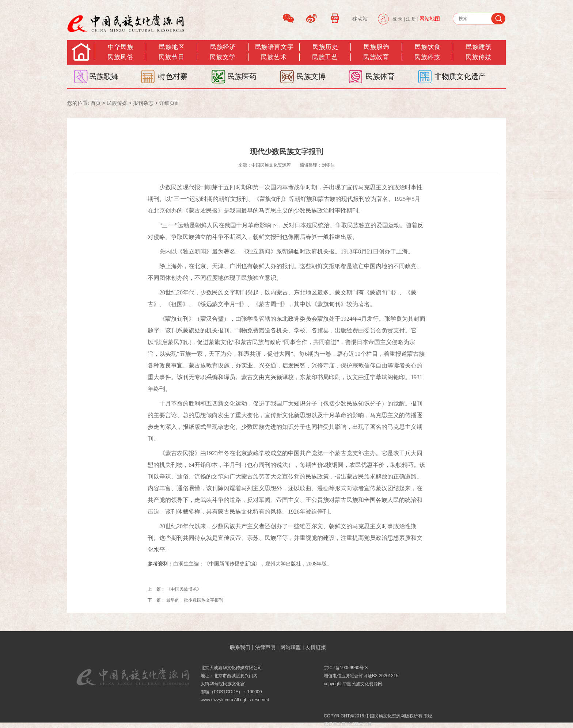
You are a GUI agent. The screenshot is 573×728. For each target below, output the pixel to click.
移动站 (360, 19)
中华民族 (121, 47)
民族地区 (172, 47)
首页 (96, 103)
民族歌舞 (104, 76)
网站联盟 (291, 647)
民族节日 (171, 57)
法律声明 (265, 647)
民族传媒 (117, 103)
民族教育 (376, 57)
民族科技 (427, 57)
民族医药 (242, 76)
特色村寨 (173, 76)
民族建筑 (479, 47)
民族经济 (223, 47)
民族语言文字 (274, 47)
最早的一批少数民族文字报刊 (195, 600)
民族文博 (311, 76)
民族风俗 (120, 57)
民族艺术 (274, 57)
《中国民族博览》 (184, 589)
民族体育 (380, 76)
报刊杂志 (143, 103)
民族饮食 (428, 47)
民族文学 (223, 57)
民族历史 (325, 47)
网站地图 (430, 19)
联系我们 (240, 647)
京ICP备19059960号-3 (346, 668)
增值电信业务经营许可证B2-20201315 (361, 676)
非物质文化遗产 (460, 76)
